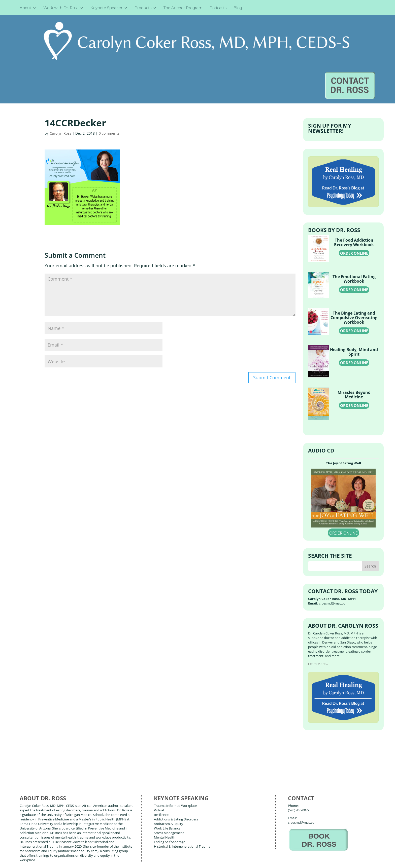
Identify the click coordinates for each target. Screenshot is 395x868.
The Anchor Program (183, 8)
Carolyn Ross (60, 81)
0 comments (109, 81)
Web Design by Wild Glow (58, 860)
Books (57, 837)
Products (143, 8)
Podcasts (218, 8)
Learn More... (318, 612)
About (25, 8)
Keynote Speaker (106, 8)
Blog (238, 8)
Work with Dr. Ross (61, 8)
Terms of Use (100, 860)
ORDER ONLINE (354, 201)
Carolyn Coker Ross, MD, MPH (109, 853)
